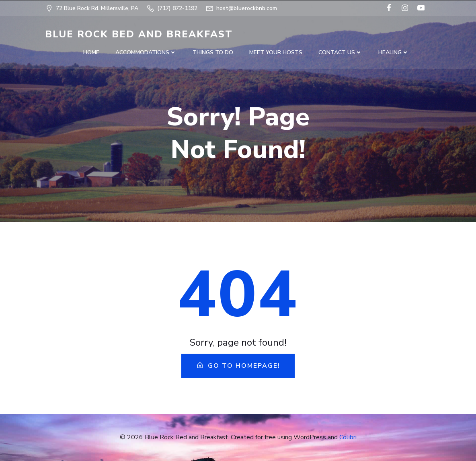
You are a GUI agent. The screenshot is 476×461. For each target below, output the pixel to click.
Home (91, 52)
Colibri (348, 437)
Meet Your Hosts (276, 52)
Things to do (213, 52)
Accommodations (146, 52)
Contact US (340, 52)
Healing (394, 52)
